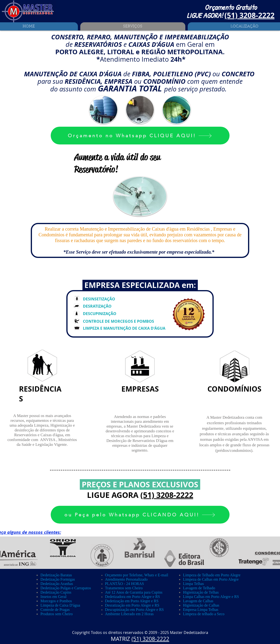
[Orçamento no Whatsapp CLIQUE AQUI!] (140, 136)
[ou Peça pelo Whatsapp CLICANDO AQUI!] (140, 515)
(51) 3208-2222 (167, 495)
